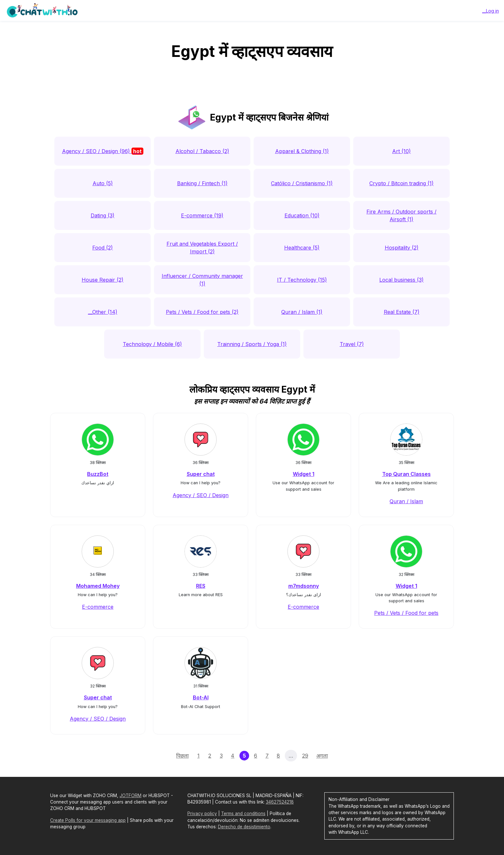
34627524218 (280, 802)
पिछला (182, 756)
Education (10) (302, 215)
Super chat (201, 474)
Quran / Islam (406, 501)
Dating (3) (103, 215)
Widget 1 (304, 474)
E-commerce (98, 607)
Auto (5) (103, 183)
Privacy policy (202, 814)
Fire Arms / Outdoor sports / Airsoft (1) (401, 215)
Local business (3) (401, 280)
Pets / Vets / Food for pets (406, 613)
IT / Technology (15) (302, 280)
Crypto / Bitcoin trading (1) (401, 183)
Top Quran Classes (406, 474)
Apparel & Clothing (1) (302, 151)
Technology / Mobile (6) (152, 344)
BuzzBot (98, 474)
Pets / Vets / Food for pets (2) (202, 312)
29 (305, 756)
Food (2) (103, 248)
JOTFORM (130, 796)
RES (201, 586)
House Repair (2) (103, 280)
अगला (322, 756)
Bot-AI (201, 697)
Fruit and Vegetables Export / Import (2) (202, 248)
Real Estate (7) (402, 312)
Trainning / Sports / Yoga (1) (252, 344)
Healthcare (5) (302, 248)
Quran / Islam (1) (302, 312)
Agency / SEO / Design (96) (103, 151)
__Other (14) (103, 312)
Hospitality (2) (402, 248)
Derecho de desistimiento (244, 827)
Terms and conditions (243, 814)
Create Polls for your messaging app (88, 820)
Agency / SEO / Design (201, 495)
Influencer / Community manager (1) (202, 280)
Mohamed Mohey (98, 586)
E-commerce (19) (202, 215)
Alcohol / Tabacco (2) (202, 151)
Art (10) (401, 151)
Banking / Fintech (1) (202, 183)
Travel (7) (352, 344)
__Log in (491, 11)
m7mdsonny (304, 586)
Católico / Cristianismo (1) (302, 183)
